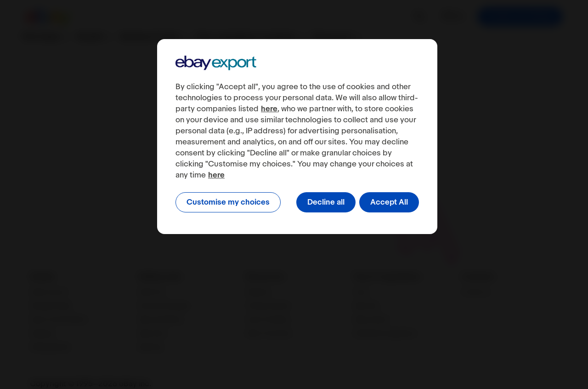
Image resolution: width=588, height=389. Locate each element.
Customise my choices (228, 202)
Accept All (389, 202)
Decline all (326, 202)
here (269, 109)
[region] (297, 137)
